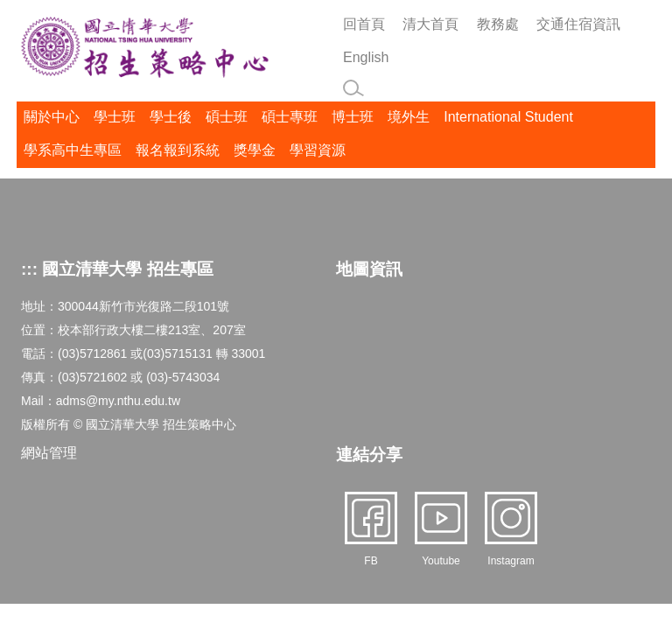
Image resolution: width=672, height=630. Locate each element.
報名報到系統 (178, 150)
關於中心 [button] (52, 117)
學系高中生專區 (73, 150)
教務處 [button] (498, 24)
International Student (508, 117)
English (366, 57)
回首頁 (364, 24)
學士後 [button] (171, 117)
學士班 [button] (115, 117)
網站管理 (49, 453)
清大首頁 (430, 24)
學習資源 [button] (318, 150)
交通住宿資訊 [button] (578, 24)
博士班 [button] (353, 117)
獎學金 (255, 150)
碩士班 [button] (227, 117)
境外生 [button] (409, 117)
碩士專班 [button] (290, 117)
